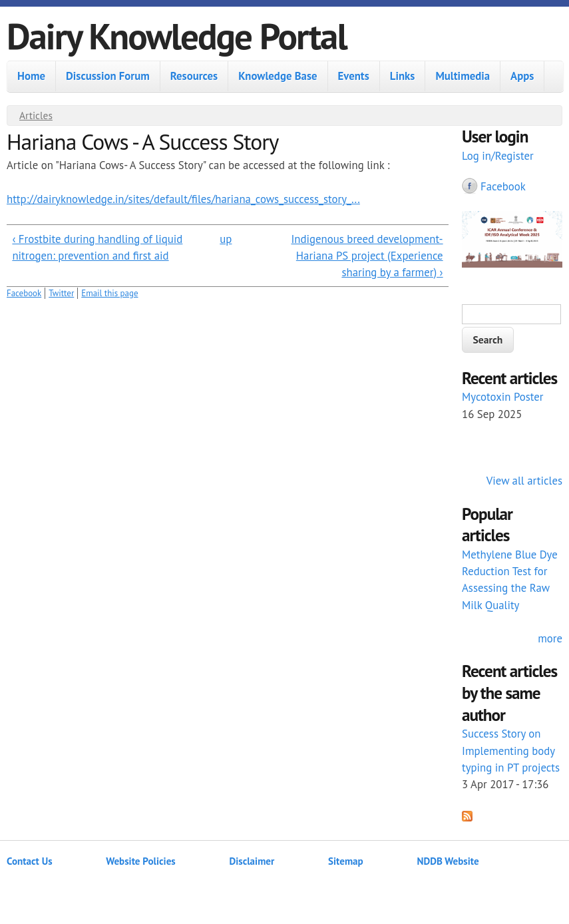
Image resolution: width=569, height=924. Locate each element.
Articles (36, 115)
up (226, 239)
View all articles (524, 481)
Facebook (24, 293)
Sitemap (346, 861)
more (550, 638)
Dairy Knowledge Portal (177, 36)
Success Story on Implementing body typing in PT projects (511, 750)
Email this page (109, 293)
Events (354, 76)
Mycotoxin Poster (503, 397)
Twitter (61, 293)
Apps (522, 76)
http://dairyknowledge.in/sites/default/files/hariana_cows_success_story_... (183, 199)
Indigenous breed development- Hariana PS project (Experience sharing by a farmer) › (367, 256)
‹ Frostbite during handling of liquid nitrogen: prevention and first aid (97, 247)
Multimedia (463, 76)
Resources (194, 76)
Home (31, 76)
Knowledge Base (278, 76)
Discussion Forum (108, 76)
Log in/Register (498, 156)
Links (403, 76)
